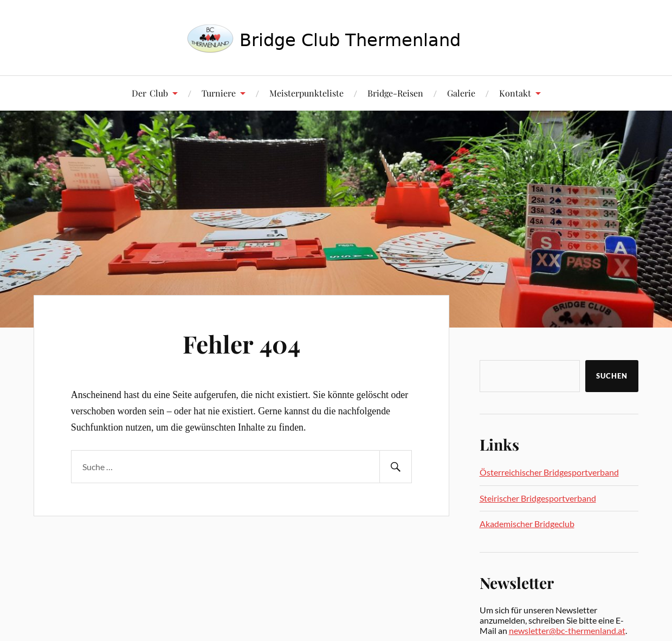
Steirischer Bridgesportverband (538, 498)
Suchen (612, 376)
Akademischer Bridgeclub (527, 524)
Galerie (461, 93)
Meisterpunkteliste (306, 93)
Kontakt (515, 93)
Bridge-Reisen (395, 93)
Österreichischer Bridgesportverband (549, 472)
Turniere (219, 93)
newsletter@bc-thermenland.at (567, 630)
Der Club (150, 93)
